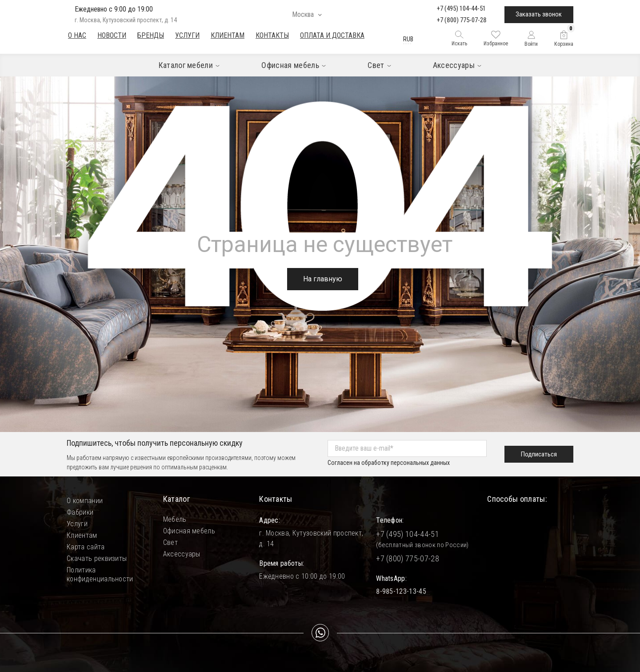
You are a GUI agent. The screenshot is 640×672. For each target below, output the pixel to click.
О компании (85, 501)
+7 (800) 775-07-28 (462, 20)
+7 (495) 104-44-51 (461, 8)
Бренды (151, 35)
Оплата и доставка (332, 35)
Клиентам (228, 35)
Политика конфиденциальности (100, 570)
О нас (77, 35)
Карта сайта (86, 547)
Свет (170, 542)
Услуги (187, 35)
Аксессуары (182, 554)
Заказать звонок (539, 14)
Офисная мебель (189, 531)
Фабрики (80, 512)
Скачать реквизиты (97, 558)
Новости (112, 35)
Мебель (175, 519)
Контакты (272, 35)
